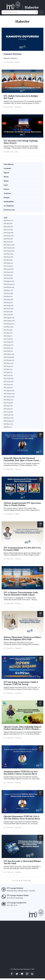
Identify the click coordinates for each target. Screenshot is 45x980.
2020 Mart (8, 427)
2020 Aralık (8, 415)
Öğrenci (6, 173)
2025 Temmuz (9, 248)
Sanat (6, 185)
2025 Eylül (8, 242)
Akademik (7, 168)
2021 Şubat (8, 409)
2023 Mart (8, 333)
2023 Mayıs (8, 327)
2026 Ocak (8, 230)
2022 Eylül (8, 351)
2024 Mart (8, 296)
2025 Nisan (8, 257)
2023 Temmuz (9, 321)
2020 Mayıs (8, 424)
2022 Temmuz (9, 357)
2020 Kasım (9, 418)
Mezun (6, 177)
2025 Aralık (8, 233)
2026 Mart (8, 224)
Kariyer (6, 189)
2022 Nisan (8, 366)
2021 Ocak (8, 412)
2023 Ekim (8, 312)
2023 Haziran (9, 324)
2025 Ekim (8, 239)
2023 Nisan (8, 330)
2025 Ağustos (9, 245)
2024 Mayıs (8, 290)
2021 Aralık (8, 378)
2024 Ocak (8, 303)
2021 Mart (8, 406)
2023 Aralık (8, 306)
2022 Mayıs (8, 363)
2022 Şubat (8, 372)
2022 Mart (8, 369)
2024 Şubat (8, 300)
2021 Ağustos (9, 391)
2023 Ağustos (9, 318)
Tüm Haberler (9, 164)
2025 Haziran (9, 251)
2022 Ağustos (9, 354)
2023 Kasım (9, 309)
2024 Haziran (9, 287)
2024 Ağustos (9, 281)
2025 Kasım (9, 236)
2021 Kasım (9, 382)
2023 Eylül (8, 315)
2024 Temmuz (9, 284)
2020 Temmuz (9, 421)
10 (29, 881)
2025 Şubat (8, 263)
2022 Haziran (9, 360)
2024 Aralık (8, 269)
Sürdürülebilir (9, 202)
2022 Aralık (8, 342)
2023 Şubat (8, 336)
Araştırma (7, 193)
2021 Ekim (8, 385)
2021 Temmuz (9, 394)
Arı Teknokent (9, 206)
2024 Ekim (8, 275)
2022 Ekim (8, 348)
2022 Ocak (8, 375)
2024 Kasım (9, 272)
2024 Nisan (8, 293)
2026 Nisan (8, 221)
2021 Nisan (8, 403)
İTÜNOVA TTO (9, 210)
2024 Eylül (8, 278)
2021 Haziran (9, 397)
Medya (6, 181)
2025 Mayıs (8, 254)
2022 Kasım (9, 345)
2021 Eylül (8, 388)
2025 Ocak (8, 266)
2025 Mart (8, 260)
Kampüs (7, 197)
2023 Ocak (8, 339)
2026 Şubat (8, 227)
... (32, 881)
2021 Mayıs (8, 400)
